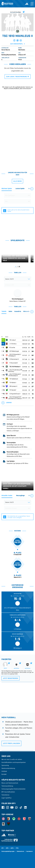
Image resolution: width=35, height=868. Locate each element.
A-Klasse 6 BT (22, 55)
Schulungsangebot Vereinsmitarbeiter (13, 789)
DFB (7, 848)
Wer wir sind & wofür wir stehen (12, 759)
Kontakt (4, 774)
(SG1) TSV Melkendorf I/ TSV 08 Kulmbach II (15, 375)
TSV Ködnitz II (13, 382)
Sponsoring (5, 765)
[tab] (7, 189)
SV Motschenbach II (14, 359)
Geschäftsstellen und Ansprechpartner (14, 762)
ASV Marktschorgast (14, 351)
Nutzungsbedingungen (8, 851)
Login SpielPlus (6, 798)
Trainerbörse (5, 795)
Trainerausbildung (7, 786)
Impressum (29, 851)
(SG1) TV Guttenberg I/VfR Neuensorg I (15, 371)
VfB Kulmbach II (13, 386)
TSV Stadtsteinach (14, 379)
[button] (14, 40)
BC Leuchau (12, 347)
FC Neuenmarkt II (14, 363)
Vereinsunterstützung (8, 768)
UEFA (12, 848)
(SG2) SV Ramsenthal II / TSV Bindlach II (15, 355)
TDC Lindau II (13, 340)
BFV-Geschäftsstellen (8, 792)
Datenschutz (20, 851)
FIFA (17, 848)
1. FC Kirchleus (13, 344)
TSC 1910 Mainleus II (15, 367)
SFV (3, 848)
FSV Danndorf (13, 390)
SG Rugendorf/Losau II (15, 394)
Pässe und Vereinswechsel (10, 783)
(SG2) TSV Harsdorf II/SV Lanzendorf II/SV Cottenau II (15, 398)
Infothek (4, 771)
